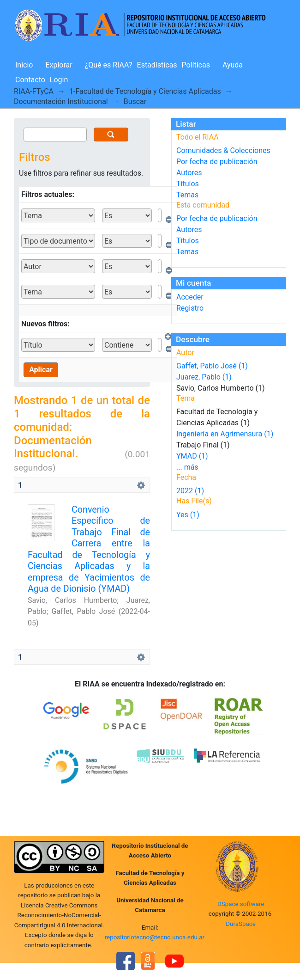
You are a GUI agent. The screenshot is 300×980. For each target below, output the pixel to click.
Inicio (24, 65)
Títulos (188, 184)
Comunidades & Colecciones (223, 150)
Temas (187, 195)
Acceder (190, 297)
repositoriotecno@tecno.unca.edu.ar (155, 937)
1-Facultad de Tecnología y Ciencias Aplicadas (145, 91)
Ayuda (233, 65)
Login (59, 80)
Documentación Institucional (61, 101)
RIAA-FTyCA (34, 91)
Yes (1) (188, 515)
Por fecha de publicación (217, 162)
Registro (190, 308)
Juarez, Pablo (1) (204, 377)
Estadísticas (157, 65)
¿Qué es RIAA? (109, 65)
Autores (189, 173)
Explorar (59, 65)
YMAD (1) (192, 456)
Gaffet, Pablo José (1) (212, 366)
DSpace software (241, 904)
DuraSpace (241, 924)
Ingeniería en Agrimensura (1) (225, 434)
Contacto (30, 80)
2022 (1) (190, 491)
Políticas (196, 65)
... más (187, 467)
